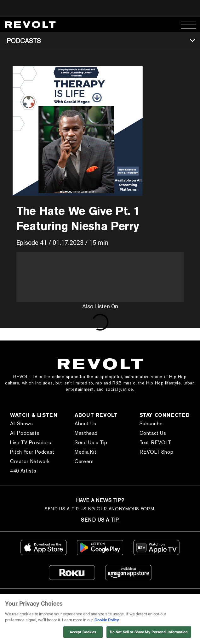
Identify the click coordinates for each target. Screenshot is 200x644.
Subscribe (151, 424)
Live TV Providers (31, 442)
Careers (84, 461)
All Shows (21, 424)
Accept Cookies (83, 632)
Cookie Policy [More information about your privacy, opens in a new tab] (107, 620)
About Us (86, 424)
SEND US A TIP (100, 520)
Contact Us (153, 433)
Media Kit (86, 452)
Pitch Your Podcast (32, 452)
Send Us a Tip (91, 442)
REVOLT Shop (157, 452)
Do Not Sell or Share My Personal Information (149, 632)
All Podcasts (25, 433)
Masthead (86, 433)
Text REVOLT (155, 442)
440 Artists (23, 471)
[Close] (190, 604)
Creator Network (30, 461)
